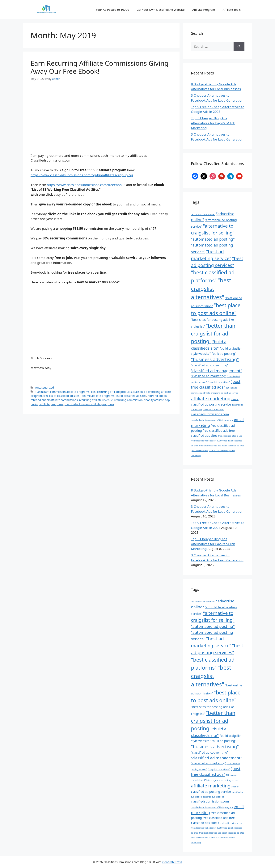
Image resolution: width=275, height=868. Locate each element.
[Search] (239, 47)
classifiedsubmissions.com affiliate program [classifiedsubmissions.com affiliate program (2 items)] (212, 420)
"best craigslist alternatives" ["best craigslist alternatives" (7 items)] (211, 289)
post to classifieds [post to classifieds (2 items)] (199, 450)
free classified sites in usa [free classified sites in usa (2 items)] (230, 436)
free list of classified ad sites (61, 396)
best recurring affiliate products (111, 392)
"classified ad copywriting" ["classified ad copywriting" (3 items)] (210, 365)
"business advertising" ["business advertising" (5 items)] (215, 359)
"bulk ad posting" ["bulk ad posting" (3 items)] (224, 354)
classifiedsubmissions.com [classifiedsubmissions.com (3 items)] (210, 414)
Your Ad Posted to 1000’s (112, 10)
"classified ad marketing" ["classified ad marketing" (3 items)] (209, 376)
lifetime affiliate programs (98, 396)
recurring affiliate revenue (96, 400)
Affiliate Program (203, 10)
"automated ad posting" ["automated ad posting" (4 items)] (213, 239)
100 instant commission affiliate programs (62, 392)
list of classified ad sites (131, 396)
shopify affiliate (154, 400)
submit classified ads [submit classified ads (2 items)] (219, 450)
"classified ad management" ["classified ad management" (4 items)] (217, 371)
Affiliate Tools (232, 10)
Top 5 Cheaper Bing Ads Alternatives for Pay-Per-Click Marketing (213, 123)
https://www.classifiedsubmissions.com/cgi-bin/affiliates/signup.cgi (82, 175)
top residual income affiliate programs (89, 404)
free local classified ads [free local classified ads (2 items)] (210, 446)
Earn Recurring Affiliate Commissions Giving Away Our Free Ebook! (100, 67)
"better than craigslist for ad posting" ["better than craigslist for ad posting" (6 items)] (213, 333)
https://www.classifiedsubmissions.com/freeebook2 (86, 185)
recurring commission (128, 400)
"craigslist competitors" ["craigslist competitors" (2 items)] (219, 382)
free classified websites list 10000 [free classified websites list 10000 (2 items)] (207, 441)
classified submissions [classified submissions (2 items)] (213, 410)
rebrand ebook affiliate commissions (54, 400)
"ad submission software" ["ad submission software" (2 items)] (203, 214)
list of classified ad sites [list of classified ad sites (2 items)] (233, 446)
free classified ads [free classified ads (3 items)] (215, 431)
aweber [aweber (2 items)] (235, 399)
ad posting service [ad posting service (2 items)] (230, 393)
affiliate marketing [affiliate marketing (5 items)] (211, 398)
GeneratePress (172, 862)
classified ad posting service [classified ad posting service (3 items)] (211, 404)
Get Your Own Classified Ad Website (161, 10)
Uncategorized (44, 388)
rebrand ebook (157, 396)
